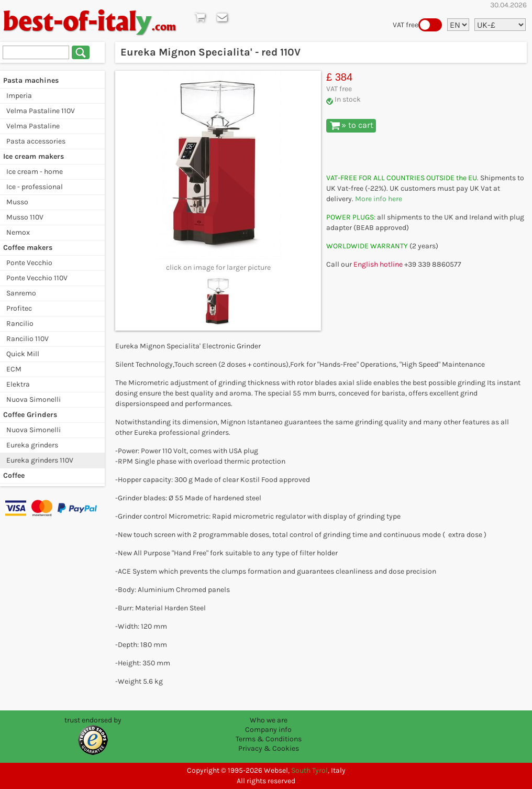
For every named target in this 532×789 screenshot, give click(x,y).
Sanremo (21, 293)
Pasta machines (31, 80)
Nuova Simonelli (34, 399)
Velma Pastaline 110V (41, 111)
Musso (17, 202)
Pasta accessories (36, 141)
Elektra (18, 384)
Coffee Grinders (30, 415)
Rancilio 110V (27, 339)
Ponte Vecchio (29, 263)
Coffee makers (28, 248)
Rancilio (20, 324)
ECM (14, 369)
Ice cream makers (34, 156)
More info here (379, 199)
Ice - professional (35, 187)
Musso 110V (25, 217)
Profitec (19, 308)
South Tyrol (309, 770)
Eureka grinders (32, 445)
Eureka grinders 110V (40, 460)
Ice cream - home (35, 172)
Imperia (19, 96)
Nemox (18, 232)
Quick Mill (23, 354)
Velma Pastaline (33, 126)
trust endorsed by (93, 720)
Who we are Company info (268, 725)
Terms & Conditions (269, 739)
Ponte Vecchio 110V (37, 278)
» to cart (352, 125)
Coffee (14, 475)
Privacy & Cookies (269, 748)
